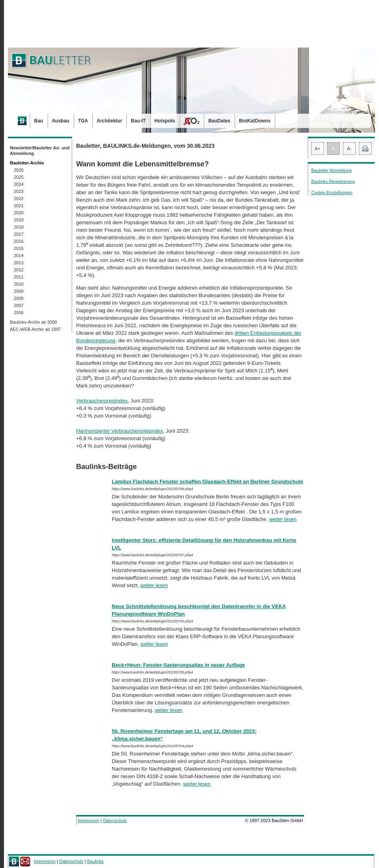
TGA (83, 121)
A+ (318, 149)
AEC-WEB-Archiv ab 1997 (35, 329)
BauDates (219, 121)
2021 (19, 206)
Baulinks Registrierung (333, 181)
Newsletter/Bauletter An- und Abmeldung (40, 151)
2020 (19, 213)
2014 (19, 256)
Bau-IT (138, 121)
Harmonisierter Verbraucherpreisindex (120, 431)
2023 (19, 191)
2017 (19, 234)
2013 (19, 263)
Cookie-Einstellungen (332, 193)
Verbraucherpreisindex (102, 401)
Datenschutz (115, 820)
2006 (19, 313)
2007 (19, 305)
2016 (19, 241)
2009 (19, 291)
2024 (19, 184)
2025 (19, 177)
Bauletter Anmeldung (331, 170)
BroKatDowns (255, 121)
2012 (19, 270)
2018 (19, 227)
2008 (19, 298)
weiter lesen (283, 519)
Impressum (88, 820)
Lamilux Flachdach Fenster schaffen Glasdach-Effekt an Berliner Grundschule (208, 482)
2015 (19, 248)
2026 (19, 170)
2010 (19, 284)
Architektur (109, 121)
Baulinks (96, 861)
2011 (19, 277)
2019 (19, 220)
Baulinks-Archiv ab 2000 (33, 322)
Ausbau (61, 121)
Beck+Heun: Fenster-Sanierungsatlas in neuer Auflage (178, 665)
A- (349, 149)
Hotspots (165, 121)
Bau (39, 121)
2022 (19, 198)
